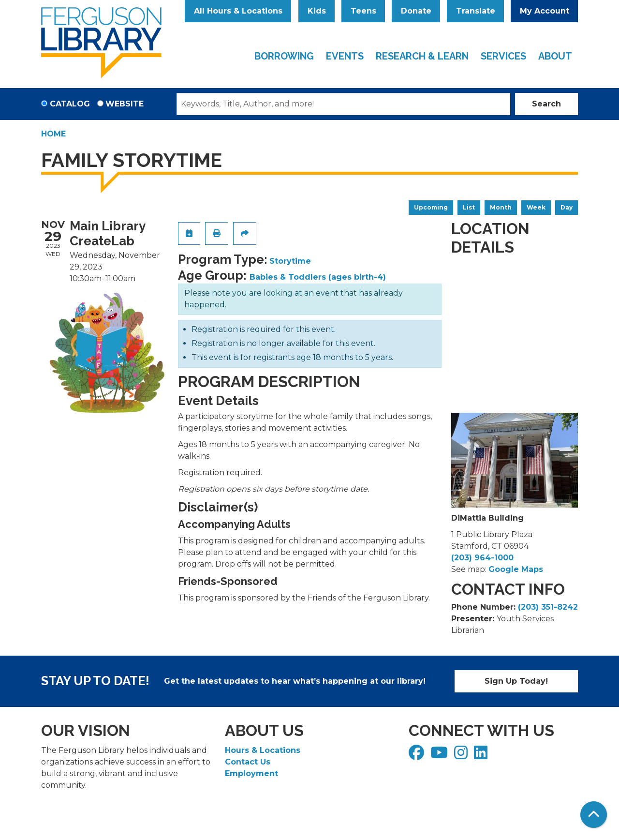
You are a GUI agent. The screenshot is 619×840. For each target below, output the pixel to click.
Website (125, 104)
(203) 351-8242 (548, 607)
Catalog (70, 104)
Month (501, 207)
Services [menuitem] (503, 56)
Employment (251, 773)
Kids (317, 11)
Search (546, 104)
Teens (363, 11)
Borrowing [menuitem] (284, 56)
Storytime (290, 261)
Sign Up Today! (516, 681)
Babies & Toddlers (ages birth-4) (318, 277)
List (469, 207)
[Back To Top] (594, 815)
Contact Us (248, 762)
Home (53, 134)
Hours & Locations (263, 750)
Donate (416, 11)
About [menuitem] (555, 56)
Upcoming (431, 207)
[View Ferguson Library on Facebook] (418, 756)
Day (567, 207)
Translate (476, 11)
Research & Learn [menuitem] (422, 56)
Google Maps (516, 569)
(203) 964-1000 (482, 558)
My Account (545, 11)
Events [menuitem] (345, 56)
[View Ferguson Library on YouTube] (440, 756)
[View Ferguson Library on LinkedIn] (482, 756)
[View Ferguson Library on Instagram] (462, 756)
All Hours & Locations (238, 11)
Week (536, 207)
